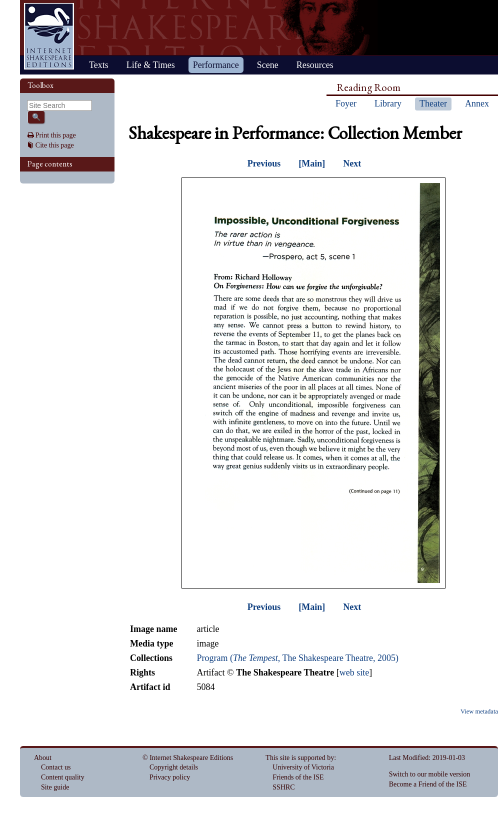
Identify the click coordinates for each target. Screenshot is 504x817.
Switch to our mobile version (430, 774)
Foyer (346, 103)
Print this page (56, 135)
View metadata (479, 711)
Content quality (63, 777)
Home (49, 36)
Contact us (56, 767)
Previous (264, 163)
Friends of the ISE (298, 777)
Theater (433, 103)
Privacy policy (170, 777)
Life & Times (151, 65)
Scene (268, 65)
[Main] (312, 163)
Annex (477, 103)
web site (354, 672)
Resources (315, 65)
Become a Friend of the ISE (428, 784)
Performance (216, 65)
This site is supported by (300, 758)
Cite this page (55, 145)
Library (388, 103)
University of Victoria (303, 767)
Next (352, 163)
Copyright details (174, 767)
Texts (99, 65)
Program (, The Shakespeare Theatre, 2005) (297, 658)
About (43, 758)
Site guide (55, 787)
